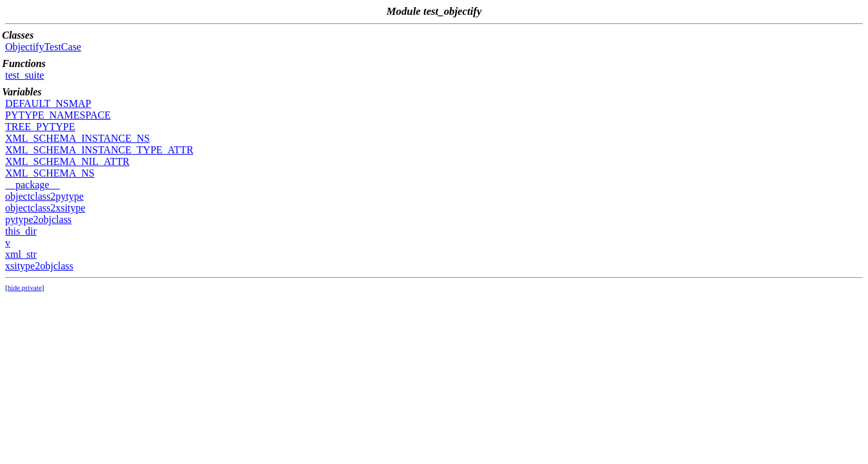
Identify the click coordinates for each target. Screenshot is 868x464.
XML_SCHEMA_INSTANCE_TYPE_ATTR (99, 150)
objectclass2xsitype (45, 208)
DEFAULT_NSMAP (48, 103)
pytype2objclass (38, 219)
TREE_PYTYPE (40, 127)
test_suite (24, 75)
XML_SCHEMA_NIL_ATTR (67, 161)
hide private (25, 287)
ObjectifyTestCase (43, 47)
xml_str (21, 254)
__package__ (32, 185)
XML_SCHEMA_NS (50, 173)
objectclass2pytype (44, 196)
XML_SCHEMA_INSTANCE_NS (78, 138)
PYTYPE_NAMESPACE (58, 115)
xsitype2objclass (39, 266)
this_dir (21, 231)
